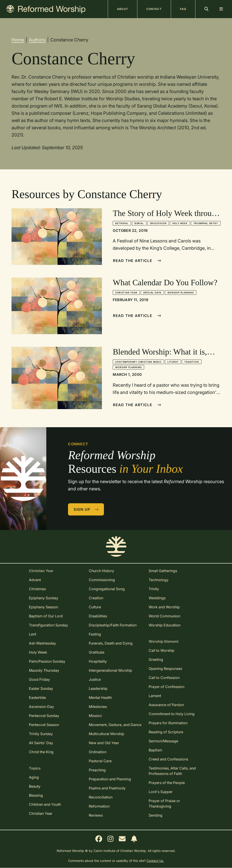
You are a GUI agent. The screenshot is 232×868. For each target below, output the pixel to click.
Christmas (37, 589)
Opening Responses (165, 669)
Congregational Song (107, 589)
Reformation (99, 806)
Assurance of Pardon (166, 705)
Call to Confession (164, 678)
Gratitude (97, 652)
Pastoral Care (100, 761)
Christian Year (126, 293)
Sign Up (86, 509)
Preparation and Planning (110, 779)
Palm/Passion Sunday (47, 661)
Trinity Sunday (41, 734)
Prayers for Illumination (168, 723)
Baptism (155, 750)
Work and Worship (164, 607)
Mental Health (100, 698)
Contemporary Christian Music (138, 362)
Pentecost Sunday (44, 716)
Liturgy (173, 362)
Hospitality (98, 661)
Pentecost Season (44, 725)
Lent (33, 634)
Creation (96, 598)
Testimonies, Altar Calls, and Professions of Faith (172, 771)
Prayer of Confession (166, 687)
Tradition (192, 362)
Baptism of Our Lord (46, 616)
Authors (37, 40)
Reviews (96, 815)
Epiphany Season (43, 607)
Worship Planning (181, 293)
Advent (35, 580)
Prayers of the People (167, 783)
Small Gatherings (163, 571)
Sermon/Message (163, 741)
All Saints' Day (41, 743)
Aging (34, 777)
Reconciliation (101, 797)
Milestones (98, 707)
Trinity (154, 589)
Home (18, 40)
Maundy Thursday (44, 670)
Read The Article (137, 261)
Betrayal (122, 223)
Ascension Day (41, 707)
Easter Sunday (41, 688)
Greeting (156, 659)
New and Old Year (104, 743)
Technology (159, 580)
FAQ (183, 9)
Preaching (97, 770)
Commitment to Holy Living (172, 714)
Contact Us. (155, 861)
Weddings (157, 598)
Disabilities (98, 616)
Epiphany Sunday (44, 598)
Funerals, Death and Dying (111, 643)
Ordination (98, 752)
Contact (154, 9)
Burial (139, 223)
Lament (155, 696)
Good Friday (39, 679)
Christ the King (41, 752)
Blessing (36, 795)
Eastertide (37, 698)
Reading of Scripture (166, 732)
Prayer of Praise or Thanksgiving (164, 803)
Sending (156, 815)
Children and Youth (45, 804)
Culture (95, 607)
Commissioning (102, 580)
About (123, 9)
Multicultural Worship (107, 734)
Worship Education (165, 625)
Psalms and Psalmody (107, 788)
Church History (101, 571)
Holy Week (180, 223)
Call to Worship (162, 650)
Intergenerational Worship (110, 670)
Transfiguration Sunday (48, 625)
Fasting (95, 634)
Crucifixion (158, 223)
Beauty (35, 786)
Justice (95, 679)
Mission (95, 716)
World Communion (164, 616)
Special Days (152, 293)
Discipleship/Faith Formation (113, 625)
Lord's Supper (161, 792)
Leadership (98, 688)
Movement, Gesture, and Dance (115, 725)
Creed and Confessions (168, 759)
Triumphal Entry (206, 223)
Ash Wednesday (42, 643)
